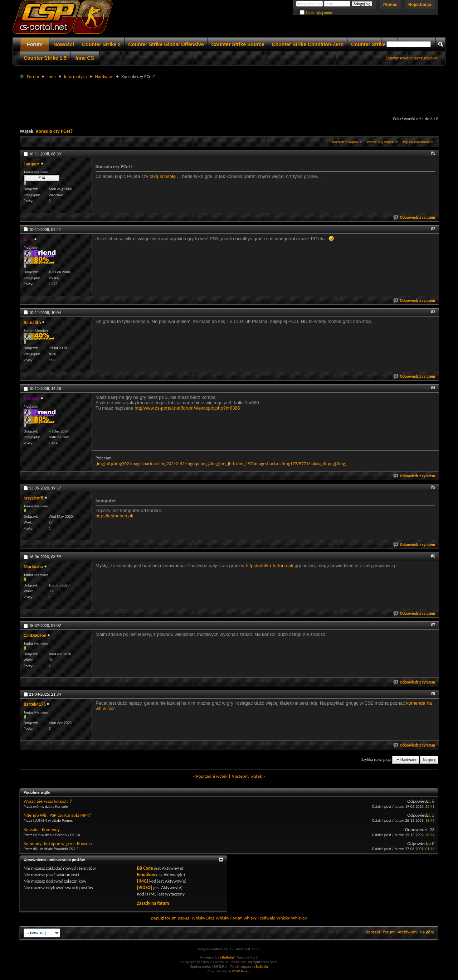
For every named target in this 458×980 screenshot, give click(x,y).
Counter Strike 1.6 (372, 44)
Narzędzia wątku (345, 142)
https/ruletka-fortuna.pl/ (270, 566)
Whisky (198, 918)
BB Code (145, 868)
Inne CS (85, 58)
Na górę (429, 760)
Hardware (104, 76)
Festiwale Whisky (274, 918)
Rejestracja (420, 5)
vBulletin (261, 967)
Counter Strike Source (238, 44)
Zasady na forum (153, 903)
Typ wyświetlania (416, 142)
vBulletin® (228, 957)
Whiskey (299, 918)
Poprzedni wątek (212, 776)
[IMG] (143, 881)
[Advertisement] (229, 97)
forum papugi (178, 918)
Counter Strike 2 (101, 44)
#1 (433, 153)
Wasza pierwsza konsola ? (48, 801)
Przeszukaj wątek (380, 142)
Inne (51, 76)
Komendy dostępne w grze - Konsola (58, 843)
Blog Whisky (218, 918)
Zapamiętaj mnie (316, 13)
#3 (433, 312)
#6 (433, 556)
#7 (433, 625)
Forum (35, 44)
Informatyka (75, 76)
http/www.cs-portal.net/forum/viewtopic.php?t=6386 (187, 408)
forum (389, 932)
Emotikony (147, 875)
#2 (433, 229)
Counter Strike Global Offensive (166, 44)
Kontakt (373, 932)
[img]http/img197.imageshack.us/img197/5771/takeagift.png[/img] (283, 464)
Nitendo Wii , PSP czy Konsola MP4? (57, 815)
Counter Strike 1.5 (45, 58)
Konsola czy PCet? (54, 131)
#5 (433, 487)
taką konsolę (163, 176)
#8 (433, 694)
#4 (433, 388)
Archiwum (407, 932)
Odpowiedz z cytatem (415, 218)
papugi (157, 918)
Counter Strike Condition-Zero (308, 44)
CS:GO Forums (241, 971)
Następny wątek (247, 776)
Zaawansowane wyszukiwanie (412, 58)
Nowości (64, 44)
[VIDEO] (145, 887)
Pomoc (390, 5)
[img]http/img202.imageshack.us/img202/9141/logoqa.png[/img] (157, 464)
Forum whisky (243, 918)
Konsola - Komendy (42, 829)
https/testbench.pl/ (114, 516)
